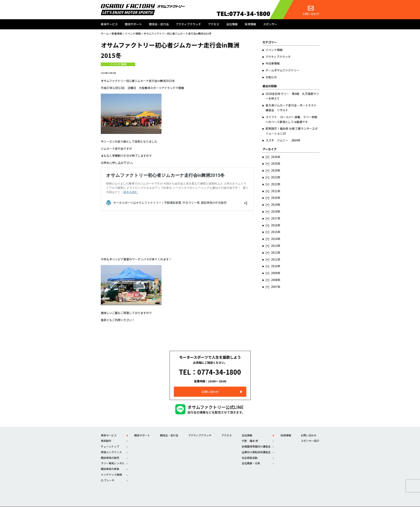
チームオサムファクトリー (282, 70)
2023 (274, 177)
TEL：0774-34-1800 (210, 369)
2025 (274, 163)
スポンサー (270, 24)
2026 (274, 157)
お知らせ (271, 77)
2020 (274, 198)
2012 (274, 252)
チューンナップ (110, 441)
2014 (274, 239)
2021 (274, 191)
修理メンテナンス (111, 446)
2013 (274, 246)
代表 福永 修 (250, 435)
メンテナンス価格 (111, 469)
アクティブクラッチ (188, 24)
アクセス (214, 24)
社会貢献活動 (250, 452)
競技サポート (133, 24)
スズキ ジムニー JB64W (283, 140)
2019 (274, 205)
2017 (274, 218)
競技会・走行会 (159, 24)
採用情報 (250, 24)
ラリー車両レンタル (113, 457)
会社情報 (232, 24)
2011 (274, 259)
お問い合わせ (311, 11)
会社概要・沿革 (251, 457)
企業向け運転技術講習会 (256, 446)
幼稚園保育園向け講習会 (256, 441)
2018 (274, 211)
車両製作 (106, 435)
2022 (274, 184)
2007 (274, 287)
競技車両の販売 (110, 452)
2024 (274, 170)
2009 (274, 273)
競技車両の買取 (110, 463)
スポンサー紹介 (310, 435)
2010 (274, 266)
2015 (274, 232)
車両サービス (109, 24)
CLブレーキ (108, 474)
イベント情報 (118, 64)
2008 (274, 280)
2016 (274, 225)
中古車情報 (273, 63)
